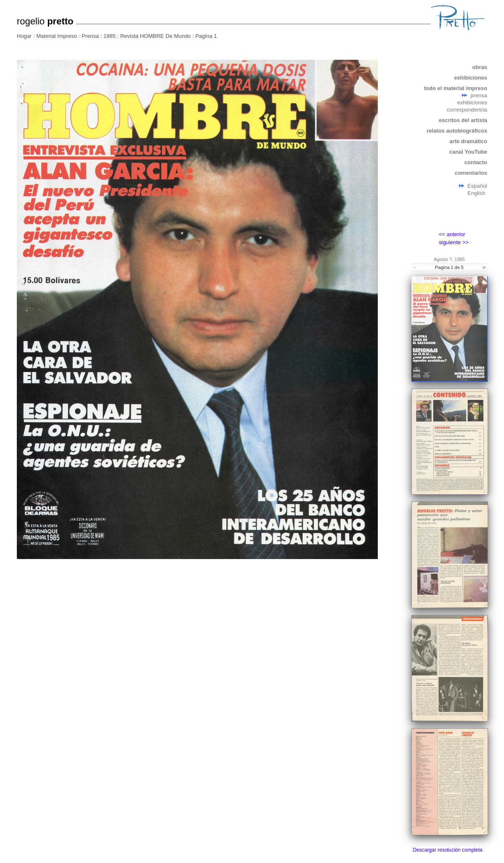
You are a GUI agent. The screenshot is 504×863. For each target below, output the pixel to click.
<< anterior (452, 234)
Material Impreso (57, 36)
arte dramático (468, 141)
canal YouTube (468, 152)
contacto (476, 162)
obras (480, 67)
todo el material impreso (456, 88)
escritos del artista (463, 120)
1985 (110, 36)
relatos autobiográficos (457, 131)
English (476, 193)
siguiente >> (454, 242)
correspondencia (467, 110)
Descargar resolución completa (447, 850)
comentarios (471, 173)
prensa (479, 95)
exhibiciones (471, 78)
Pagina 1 (206, 36)
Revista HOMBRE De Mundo (156, 36)
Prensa (90, 36)
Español (477, 186)
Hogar (24, 36)
